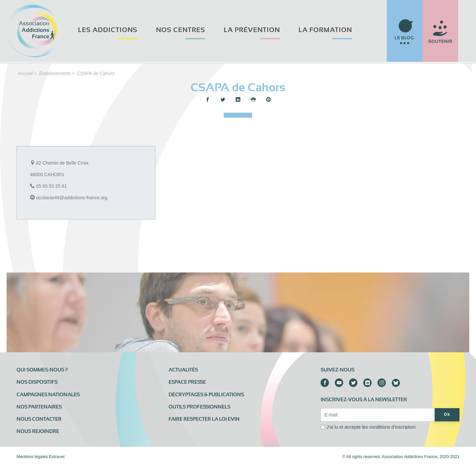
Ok (447, 414)
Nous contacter (39, 419)
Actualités (183, 370)
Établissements (55, 73)
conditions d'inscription (392, 427)
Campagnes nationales (48, 395)
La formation (325, 30)
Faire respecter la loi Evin (204, 419)
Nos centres (181, 30)
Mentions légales (32, 457)
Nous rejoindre (38, 431)
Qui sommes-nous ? (42, 370)
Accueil (25, 73)
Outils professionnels (199, 407)
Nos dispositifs (37, 382)
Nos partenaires (39, 407)
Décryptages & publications (206, 395)
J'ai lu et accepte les (371, 427)
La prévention (252, 30)
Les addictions (108, 30)
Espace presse (187, 382)
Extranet (57, 457)
